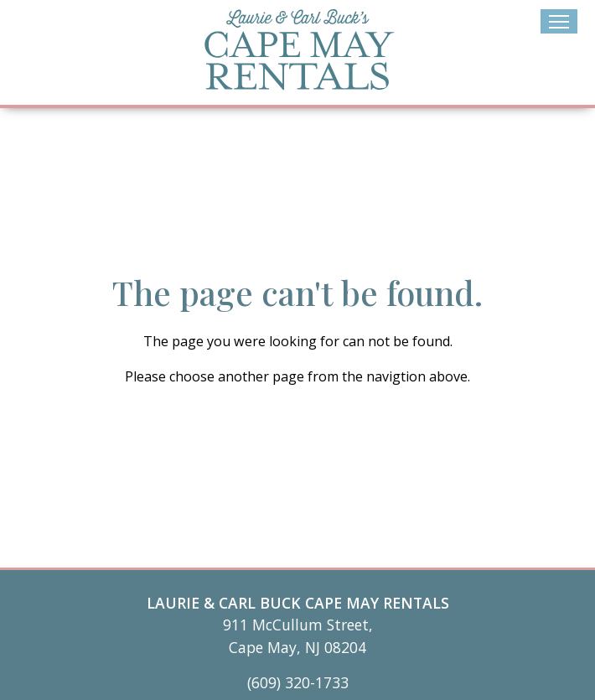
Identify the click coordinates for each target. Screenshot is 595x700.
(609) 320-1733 (298, 682)
